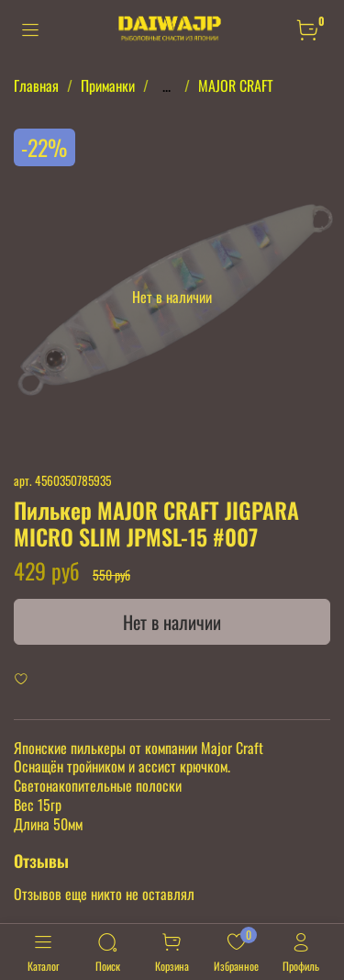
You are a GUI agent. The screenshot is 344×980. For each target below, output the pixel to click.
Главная (36, 85)
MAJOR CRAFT (236, 85)
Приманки (108, 85)
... (166, 85)
